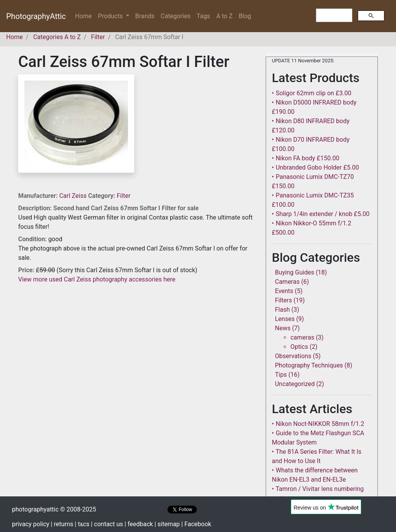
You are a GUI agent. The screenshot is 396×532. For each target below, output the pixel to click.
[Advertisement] (136, 338)
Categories (176, 16)
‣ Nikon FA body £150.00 (306, 158)
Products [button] (111, 16)
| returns (62, 524)
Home (85, 16)
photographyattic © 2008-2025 (54, 509)
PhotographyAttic (36, 16)
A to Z (224, 16)
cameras (302, 337)
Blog (245, 16)
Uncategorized (295, 384)
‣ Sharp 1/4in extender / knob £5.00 (321, 214)
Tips (281, 375)
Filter (124, 196)
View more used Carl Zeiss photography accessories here (97, 279)
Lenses (285, 319)
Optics (299, 347)
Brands (145, 16)
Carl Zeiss (74, 196)
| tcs (82, 524)
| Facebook (196, 524)
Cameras (287, 282)
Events (284, 291)
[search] (333, 15)
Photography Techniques (309, 365)
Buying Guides (294, 272)
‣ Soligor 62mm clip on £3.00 (312, 93)
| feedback (139, 524)
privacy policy (31, 524)
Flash (282, 310)
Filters (283, 300)
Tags (204, 16)
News (283, 328)
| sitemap (167, 524)
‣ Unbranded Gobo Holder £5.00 (315, 167)
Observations (293, 356)
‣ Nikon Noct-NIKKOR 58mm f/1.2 (318, 424)
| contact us (107, 524)
